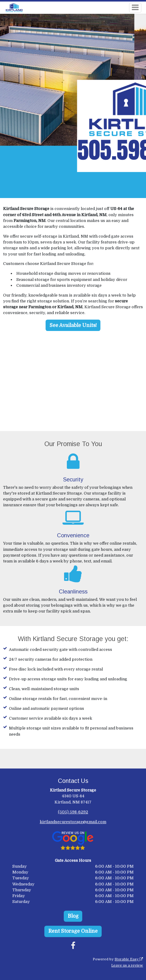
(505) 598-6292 (73, 812)
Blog (73, 916)
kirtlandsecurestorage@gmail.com (73, 822)
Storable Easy (129, 959)
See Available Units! (73, 325)
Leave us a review (127, 965)
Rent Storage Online (73, 931)
